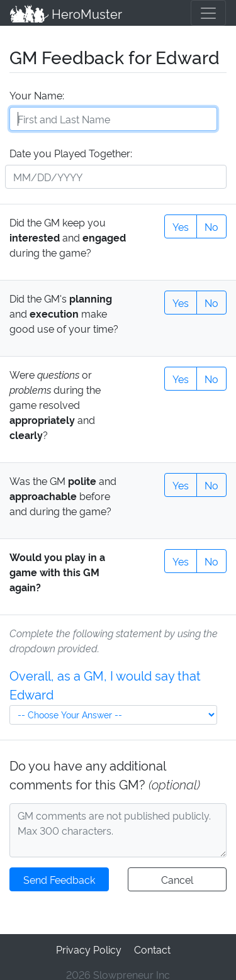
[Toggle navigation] (208, 13)
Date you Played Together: (70, 152)
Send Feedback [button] (59, 877)
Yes (181, 225)
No (211, 225)
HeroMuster (65, 13)
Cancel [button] (177, 877)
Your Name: (36, 94)
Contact (151, 947)
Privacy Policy (89, 947)
